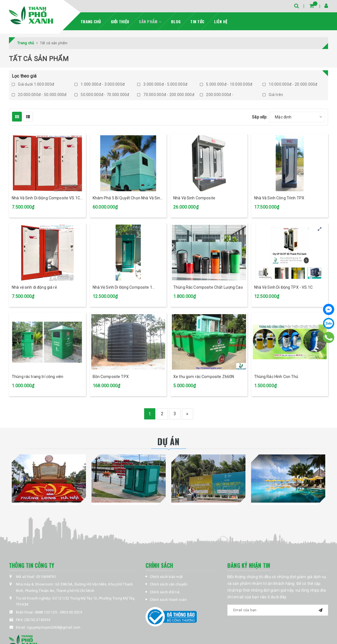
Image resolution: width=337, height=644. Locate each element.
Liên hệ (221, 21)
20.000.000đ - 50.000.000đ (39, 95)
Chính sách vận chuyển (169, 584)
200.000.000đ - (217, 95)
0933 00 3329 (71, 612)
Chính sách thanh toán (168, 600)
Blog (176, 21)
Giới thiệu (120, 21)
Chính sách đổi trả (165, 592)
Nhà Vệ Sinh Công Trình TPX (279, 198)
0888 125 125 (46, 612)
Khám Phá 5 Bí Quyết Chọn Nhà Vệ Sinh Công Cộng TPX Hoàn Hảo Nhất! (128, 198)
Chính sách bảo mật (166, 577)
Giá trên (273, 95)
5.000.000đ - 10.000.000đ (226, 84)
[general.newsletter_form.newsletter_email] (278, 610)
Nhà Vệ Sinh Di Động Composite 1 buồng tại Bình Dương (122, 288)
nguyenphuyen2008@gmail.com (54, 627)
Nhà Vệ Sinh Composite (194, 198)
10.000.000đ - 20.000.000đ (290, 84)
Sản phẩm (150, 21)
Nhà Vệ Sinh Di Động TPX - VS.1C (283, 287)
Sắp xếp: (260, 117)
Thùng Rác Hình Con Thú (276, 377)
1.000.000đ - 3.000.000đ (100, 84)
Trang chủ (91, 21)
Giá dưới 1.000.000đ (33, 84)
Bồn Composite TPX (111, 377)
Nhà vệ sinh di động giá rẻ (34, 287)
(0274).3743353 (37, 620)
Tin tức (197, 21)
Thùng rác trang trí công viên (38, 377)
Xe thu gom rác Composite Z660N (204, 377)
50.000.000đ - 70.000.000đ (102, 95)
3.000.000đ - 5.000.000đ (162, 84)
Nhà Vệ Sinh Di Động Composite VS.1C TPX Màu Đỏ (46, 198)
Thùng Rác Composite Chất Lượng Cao (208, 287)
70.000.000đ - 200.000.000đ (166, 95)
